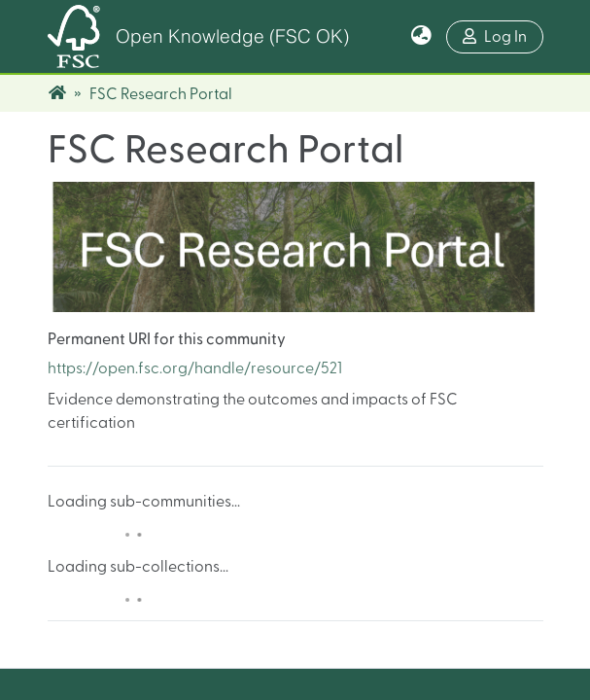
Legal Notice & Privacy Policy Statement (295, 648)
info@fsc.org (347, 513)
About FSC (472, 427)
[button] (421, 37)
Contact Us (473, 448)
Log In (503, 35)
